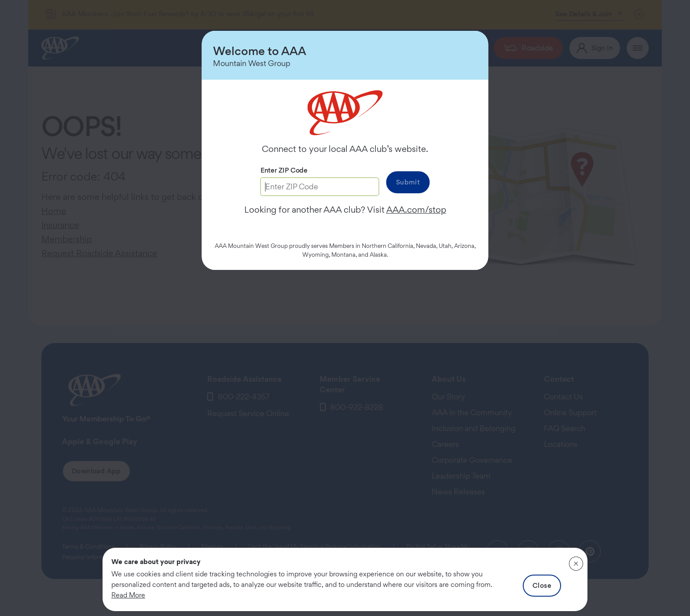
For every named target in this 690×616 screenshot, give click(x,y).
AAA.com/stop (416, 210)
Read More (128, 595)
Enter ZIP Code (284, 170)
